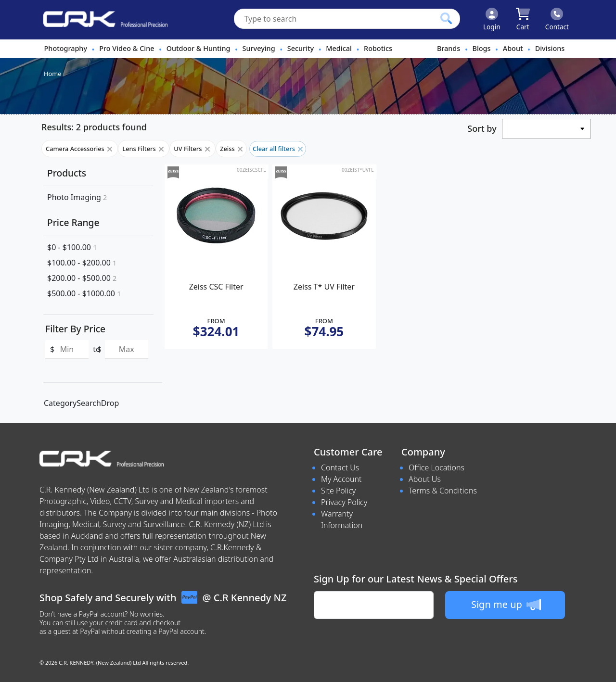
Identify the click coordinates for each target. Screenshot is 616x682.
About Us (425, 479)
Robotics (378, 48)
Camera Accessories (80, 149)
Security (301, 48)
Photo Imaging (77, 197)
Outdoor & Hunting (199, 48)
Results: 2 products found (94, 127)
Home (52, 74)
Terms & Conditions (443, 491)
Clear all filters (278, 149)
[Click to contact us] (557, 20)
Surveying (259, 48)
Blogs (482, 48)
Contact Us (340, 467)
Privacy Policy (344, 502)
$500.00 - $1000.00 (84, 293)
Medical (339, 48)
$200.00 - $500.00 (82, 278)
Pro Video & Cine (127, 48)
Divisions (550, 48)
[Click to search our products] (446, 18)
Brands (449, 48)
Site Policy (338, 491)
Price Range (73, 222)
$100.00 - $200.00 (82, 263)
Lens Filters (144, 149)
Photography (66, 48)
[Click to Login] (492, 20)
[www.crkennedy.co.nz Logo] (102, 20)
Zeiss (231, 149)
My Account (341, 479)
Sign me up (506, 605)
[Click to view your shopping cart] (523, 20)
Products (67, 173)
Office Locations (436, 467)
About (513, 48)
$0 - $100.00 (72, 247)
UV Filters (192, 149)
